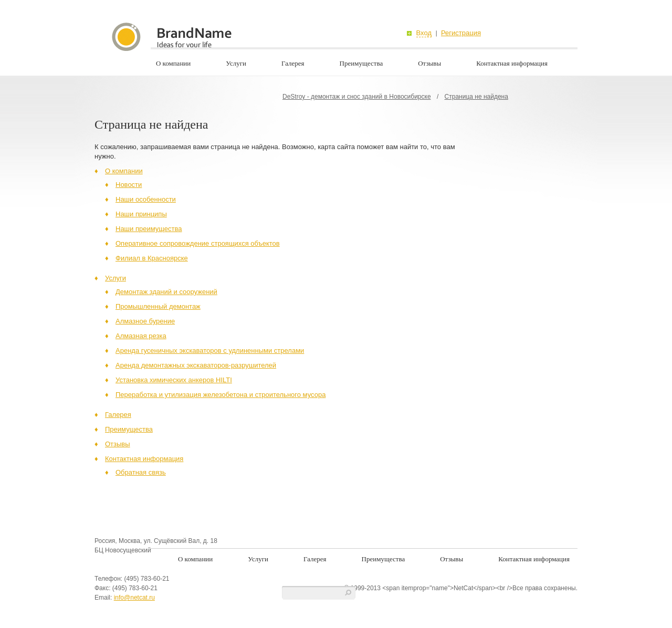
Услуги (236, 63)
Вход (424, 33)
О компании (173, 63)
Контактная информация (512, 63)
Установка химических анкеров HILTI (174, 380)
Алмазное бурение (145, 321)
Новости (129, 185)
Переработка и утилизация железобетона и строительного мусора (220, 395)
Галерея (293, 63)
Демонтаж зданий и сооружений (166, 292)
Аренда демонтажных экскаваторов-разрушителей (196, 365)
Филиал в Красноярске (152, 258)
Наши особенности (146, 199)
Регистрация (461, 33)
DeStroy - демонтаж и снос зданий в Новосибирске (357, 97)
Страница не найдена (476, 97)
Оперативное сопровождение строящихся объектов (198, 243)
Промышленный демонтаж (158, 306)
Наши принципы (141, 214)
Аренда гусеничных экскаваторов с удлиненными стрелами (210, 350)
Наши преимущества (149, 229)
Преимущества (361, 63)
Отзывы (429, 63)
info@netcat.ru (134, 598)
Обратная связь (141, 472)
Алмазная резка (141, 336)
